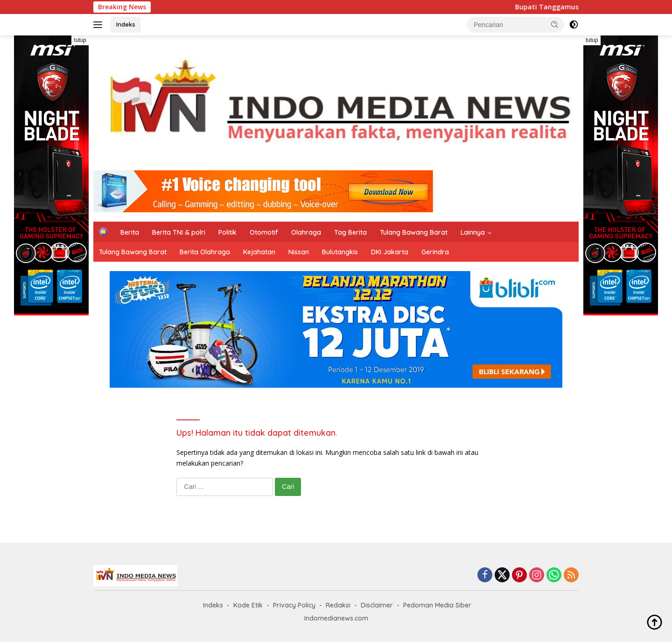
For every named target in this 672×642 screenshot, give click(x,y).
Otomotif (264, 232)
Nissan (299, 252)
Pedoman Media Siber (437, 605)
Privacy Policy (294, 605)
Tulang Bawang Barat (414, 232)
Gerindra (435, 252)
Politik (227, 232)
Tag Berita (350, 232)
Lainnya (473, 232)
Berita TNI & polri (179, 232)
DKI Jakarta (390, 252)
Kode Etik (248, 605)
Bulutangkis (340, 252)
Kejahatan (259, 252)
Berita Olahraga (205, 252)
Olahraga (306, 232)
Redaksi (338, 605)
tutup (80, 40)
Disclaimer (377, 605)
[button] (555, 24)
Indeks (126, 24)
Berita (130, 232)
